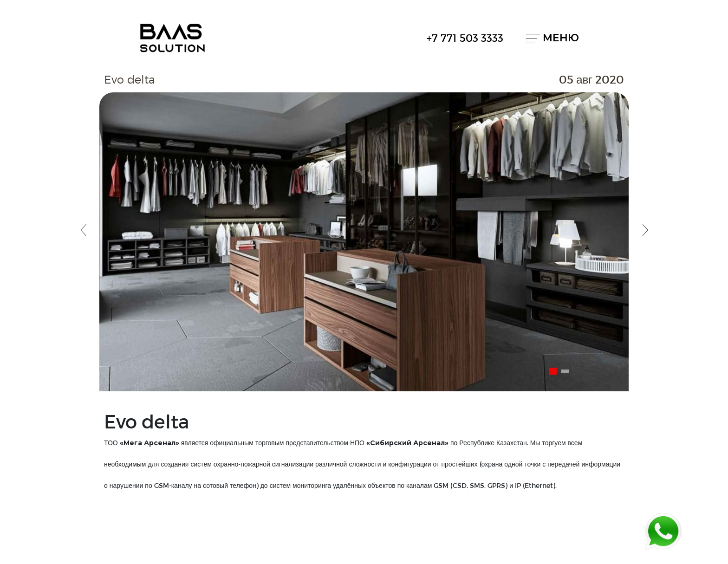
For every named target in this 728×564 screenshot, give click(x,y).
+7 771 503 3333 (465, 38)
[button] (83, 231)
